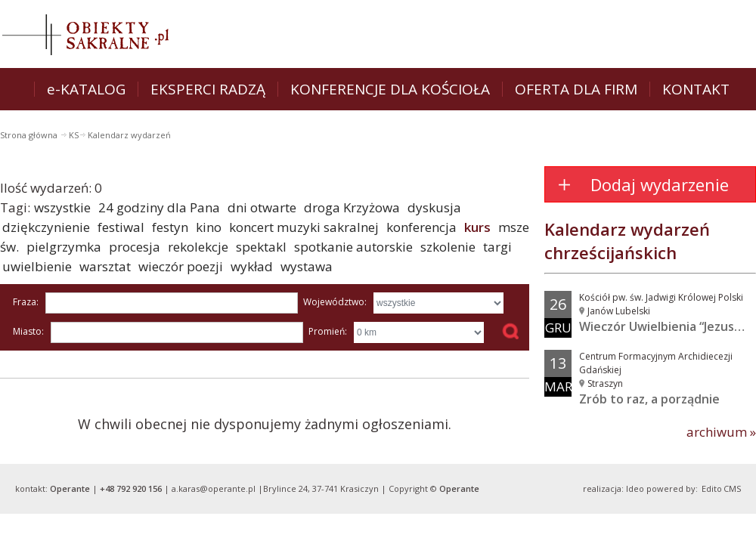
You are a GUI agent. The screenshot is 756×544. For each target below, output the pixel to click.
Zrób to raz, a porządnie (649, 399)
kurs (477, 227)
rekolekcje (198, 247)
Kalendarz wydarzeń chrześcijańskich (627, 241)
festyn (170, 227)
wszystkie (62, 207)
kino (209, 227)
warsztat (105, 266)
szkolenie (448, 247)
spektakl (261, 247)
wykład (252, 266)
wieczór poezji (181, 266)
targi (497, 247)
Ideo (635, 488)
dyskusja (434, 207)
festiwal (121, 227)
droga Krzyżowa (352, 207)
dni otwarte (262, 207)
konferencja (421, 227)
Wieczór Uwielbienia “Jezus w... (668, 326)
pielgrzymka (64, 247)
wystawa (307, 266)
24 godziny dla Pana (159, 207)
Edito (712, 488)
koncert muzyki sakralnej (304, 227)
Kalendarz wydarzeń (129, 135)
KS (74, 135)
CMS (732, 488)
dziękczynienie (46, 227)
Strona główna (30, 135)
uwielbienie (37, 266)
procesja (135, 247)
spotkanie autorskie (353, 247)
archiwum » (721, 432)
